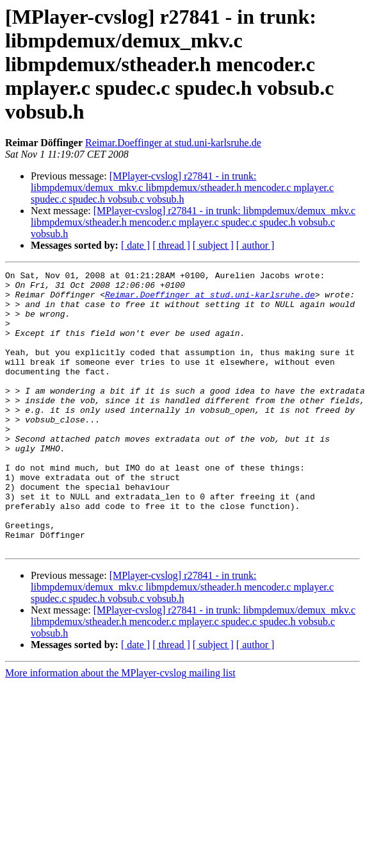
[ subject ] (213, 245)
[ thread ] (171, 245)
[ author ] (255, 245)
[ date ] (135, 245)
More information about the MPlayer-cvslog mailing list (120, 729)
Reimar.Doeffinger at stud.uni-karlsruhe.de (173, 143)
